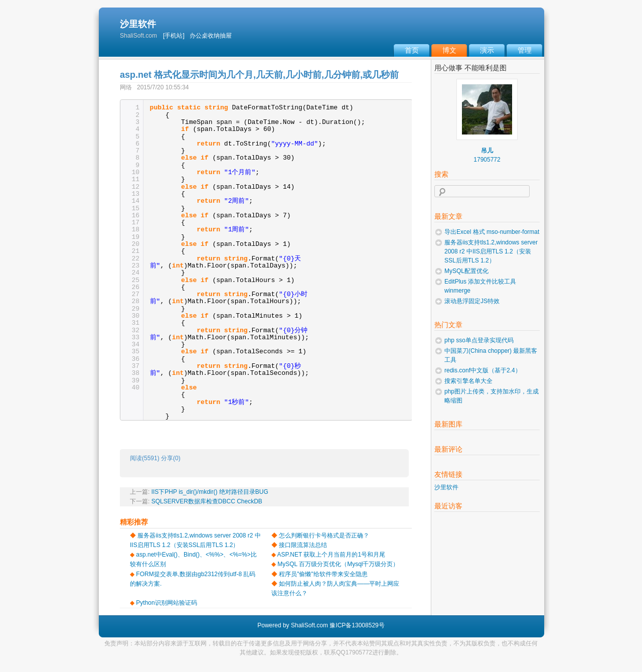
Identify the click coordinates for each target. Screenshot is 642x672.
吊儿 (487, 151)
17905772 (487, 160)
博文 (449, 50)
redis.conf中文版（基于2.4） (483, 370)
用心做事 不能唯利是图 (470, 68)
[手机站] (174, 36)
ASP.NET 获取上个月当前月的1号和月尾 (332, 555)
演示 (487, 50)
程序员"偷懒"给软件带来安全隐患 (323, 574)
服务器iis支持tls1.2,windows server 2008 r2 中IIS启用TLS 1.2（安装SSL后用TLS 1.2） (491, 251)
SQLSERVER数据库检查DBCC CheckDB (207, 501)
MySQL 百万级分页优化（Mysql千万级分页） (338, 564)
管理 (525, 50)
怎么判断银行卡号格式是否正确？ (324, 535)
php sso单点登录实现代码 (479, 340)
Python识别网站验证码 (166, 603)
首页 (412, 50)
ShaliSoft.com (309, 625)
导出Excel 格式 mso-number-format (492, 232)
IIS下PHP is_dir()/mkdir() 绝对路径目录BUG (210, 492)
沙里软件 (138, 24)
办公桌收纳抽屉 (211, 36)
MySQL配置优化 (466, 271)
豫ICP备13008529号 (357, 625)
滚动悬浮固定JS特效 (472, 301)
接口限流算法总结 (303, 545)
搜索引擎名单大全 (468, 381)
